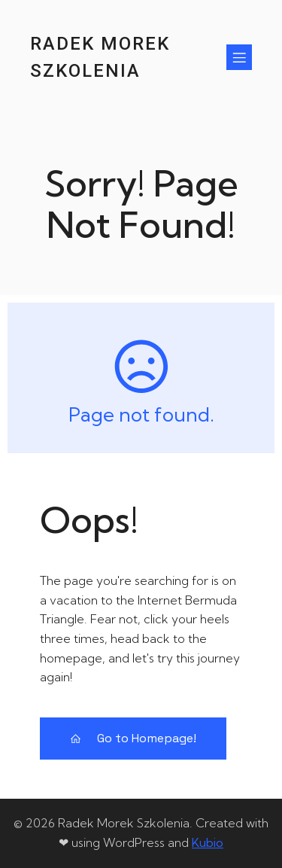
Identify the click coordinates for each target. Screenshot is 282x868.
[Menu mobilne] (239, 57)
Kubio (208, 842)
